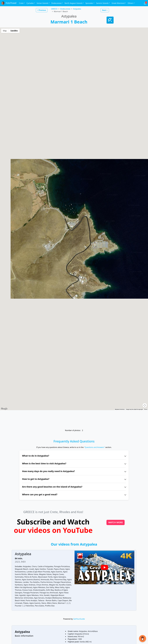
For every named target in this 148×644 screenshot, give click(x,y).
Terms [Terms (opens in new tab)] (146, 409)
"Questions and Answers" (94, 447)
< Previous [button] (42, 10)
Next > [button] (105, 10)
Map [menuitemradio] (5, 31)
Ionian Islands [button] (43, 3)
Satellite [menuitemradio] (14, 31)
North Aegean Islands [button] (73, 3)
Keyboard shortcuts (120, 409)
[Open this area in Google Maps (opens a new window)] (4, 409)
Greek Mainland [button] (118, 3)
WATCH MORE (116, 522)
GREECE (54, 9)
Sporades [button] (89, 3)
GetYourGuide (79, 619)
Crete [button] (21, 3)
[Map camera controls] (145, 405)
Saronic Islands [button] (102, 3)
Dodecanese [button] (56, 3)
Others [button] (130, 3)
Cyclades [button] (30, 3)
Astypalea (77, 9)
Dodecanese (65, 9)
